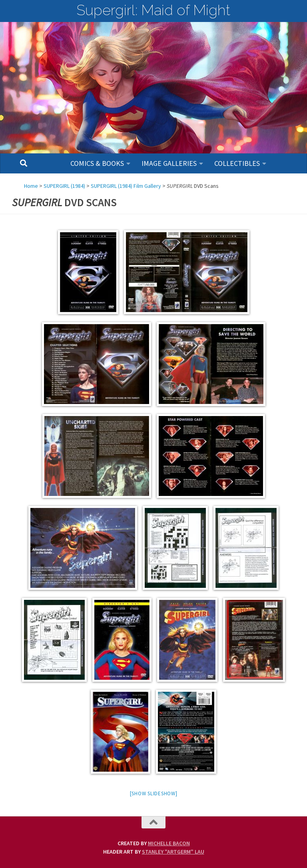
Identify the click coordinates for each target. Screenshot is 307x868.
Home (31, 186)
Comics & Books (97, 163)
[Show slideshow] (154, 793)
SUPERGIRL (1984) (64, 186)
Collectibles (237, 163)
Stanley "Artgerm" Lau (173, 852)
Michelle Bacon (169, 843)
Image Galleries (169, 163)
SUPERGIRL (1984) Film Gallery (126, 186)
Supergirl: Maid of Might (153, 10)
